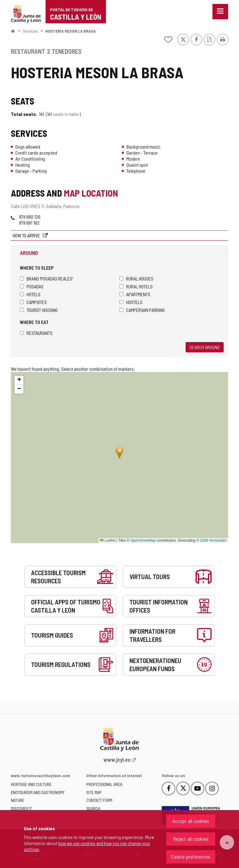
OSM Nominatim (213, 540)
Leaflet (108, 540)
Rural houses (136, 279)
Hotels (30, 294)
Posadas (32, 286)
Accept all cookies (191, 821)
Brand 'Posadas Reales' (46, 279)
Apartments (135, 294)
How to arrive (27, 235)
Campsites (33, 302)
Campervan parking (142, 310)
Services (30, 31)
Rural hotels (136, 286)
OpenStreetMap (143, 540)
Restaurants (36, 333)
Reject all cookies (191, 839)
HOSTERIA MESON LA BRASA (70, 31)
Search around (205, 347)
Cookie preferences (191, 857)
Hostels (131, 302)
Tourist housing (39, 310)
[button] (19, 380)
